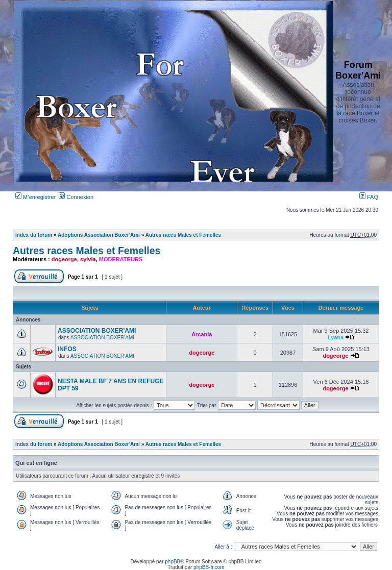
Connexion (76, 197)
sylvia (88, 259)
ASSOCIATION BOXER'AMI (97, 331)
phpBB (173, 562)
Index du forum (34, 235)
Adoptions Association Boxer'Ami (99, 235)
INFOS (67, 349)
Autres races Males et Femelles (183, 235)
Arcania (202, 334)
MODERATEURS (121, 259)
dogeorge (64, 259)
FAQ (369, 197)
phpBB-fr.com (209, 567)
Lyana (336, 337)
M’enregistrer (35, 197)
